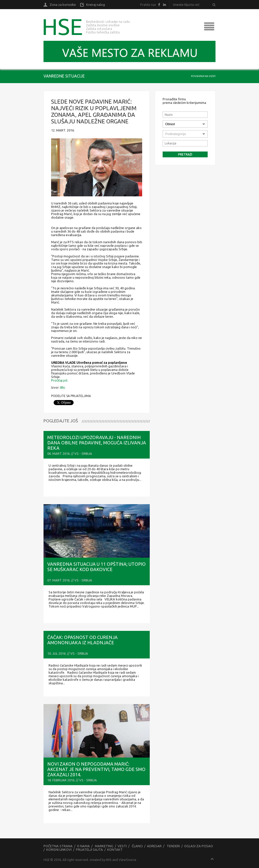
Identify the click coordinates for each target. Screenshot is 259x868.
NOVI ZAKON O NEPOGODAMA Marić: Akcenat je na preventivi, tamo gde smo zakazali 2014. (96, 769)
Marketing (104, 846)
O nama (83, 846)
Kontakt (115, 850)
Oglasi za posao (199, 846)
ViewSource (127, 860)
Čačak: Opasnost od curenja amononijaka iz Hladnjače (82, 640)
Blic (63, 387)
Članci (137, 846)
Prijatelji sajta (89, 850)
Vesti (122, 846)
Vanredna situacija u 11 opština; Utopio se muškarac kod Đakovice (96, 567)
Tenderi (173, 846)
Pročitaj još (59, 380)
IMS (109, 860)
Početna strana (58, 846)
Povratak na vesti (203, 76)
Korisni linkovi (59, 850)
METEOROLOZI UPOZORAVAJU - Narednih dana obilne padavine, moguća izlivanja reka (97, 443)
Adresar (154, 846)
